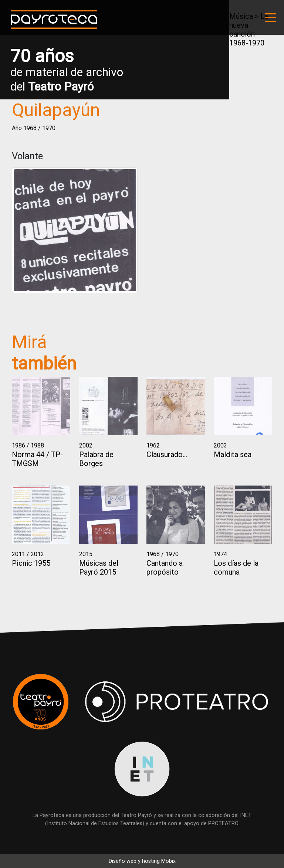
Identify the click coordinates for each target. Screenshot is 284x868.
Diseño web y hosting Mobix (142, 861)
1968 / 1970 (39, 128)
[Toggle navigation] (270, 17)
